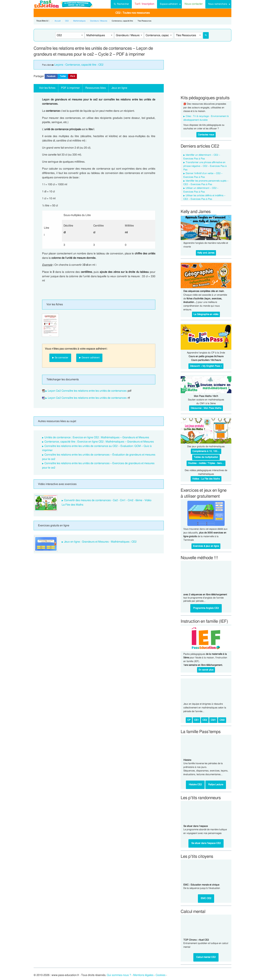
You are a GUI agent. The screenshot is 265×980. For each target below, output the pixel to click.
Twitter (63, 76)
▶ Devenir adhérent (89, 358)
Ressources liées (96, 88)
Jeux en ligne (119, 88)
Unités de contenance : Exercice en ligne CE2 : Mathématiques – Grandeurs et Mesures (97, 437)
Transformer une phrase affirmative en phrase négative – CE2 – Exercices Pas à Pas (205, 166)
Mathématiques (79, 21)
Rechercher (121, 4)
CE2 (67, 21)
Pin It (73, 76)
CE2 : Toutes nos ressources (133, 13)
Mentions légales (143, 975)
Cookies (161, 975)
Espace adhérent (169, 4)
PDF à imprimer (70, 88)
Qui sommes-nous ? (119, 975)
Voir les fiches (47, 88)
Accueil (58, 21)
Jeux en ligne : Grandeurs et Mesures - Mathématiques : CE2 (100, 542)
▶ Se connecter (60, 358)
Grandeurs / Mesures (99, 21)
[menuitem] (121, 4)
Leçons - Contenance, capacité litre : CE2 (79, 65)
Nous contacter (194, 4)
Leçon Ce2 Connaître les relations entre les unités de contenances (87, 391)
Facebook (51, 76)
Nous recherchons (218, 4)
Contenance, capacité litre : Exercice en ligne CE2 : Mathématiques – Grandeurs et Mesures (99, 442)
